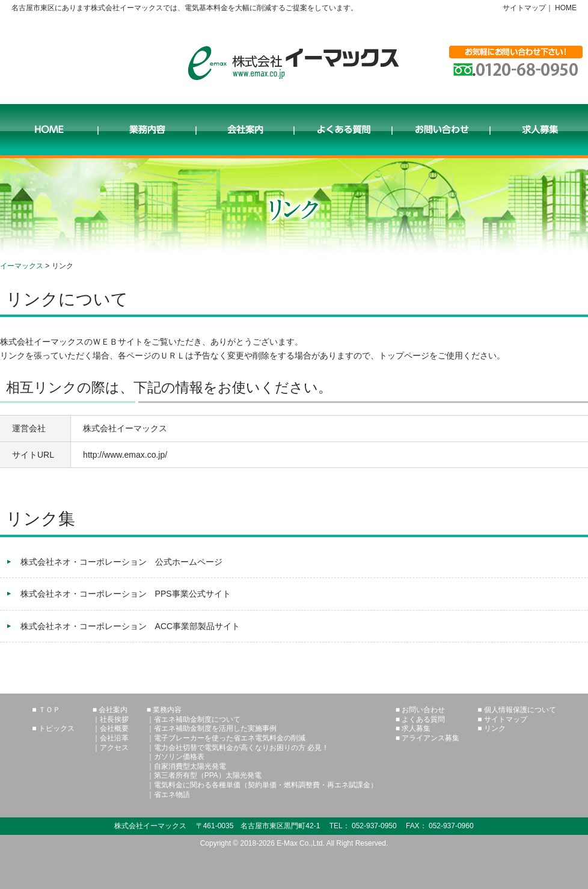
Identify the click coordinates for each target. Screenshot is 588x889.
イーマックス (22, 266)
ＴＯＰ (49, 710)
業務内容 (147, 131)
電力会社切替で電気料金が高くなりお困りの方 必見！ (241, 748)
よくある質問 (343, 131)
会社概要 (114, 728)
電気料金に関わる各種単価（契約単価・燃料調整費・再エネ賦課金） (266, 785)
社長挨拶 (114, 719)
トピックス (57, 728)
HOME (566, 8)
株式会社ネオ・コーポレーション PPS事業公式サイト (126, 594)
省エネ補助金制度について (197, 719)
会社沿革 (114, 738)
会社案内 (245, 131)
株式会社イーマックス (293, 63)
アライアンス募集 (430, 738)
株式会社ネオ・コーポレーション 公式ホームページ (121, 562)
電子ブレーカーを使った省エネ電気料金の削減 (230, 738)
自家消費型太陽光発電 (190, 766)
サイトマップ (524, 8)
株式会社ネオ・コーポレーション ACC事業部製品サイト (130, 626)
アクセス (114, 748)
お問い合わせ (441, 131)
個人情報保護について (520, 710)
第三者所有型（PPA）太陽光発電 (208, 775)
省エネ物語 (172, 795)
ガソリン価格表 (179, 757)
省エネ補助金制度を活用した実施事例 (215, 728)
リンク (495, 728)
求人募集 (539, 131)
